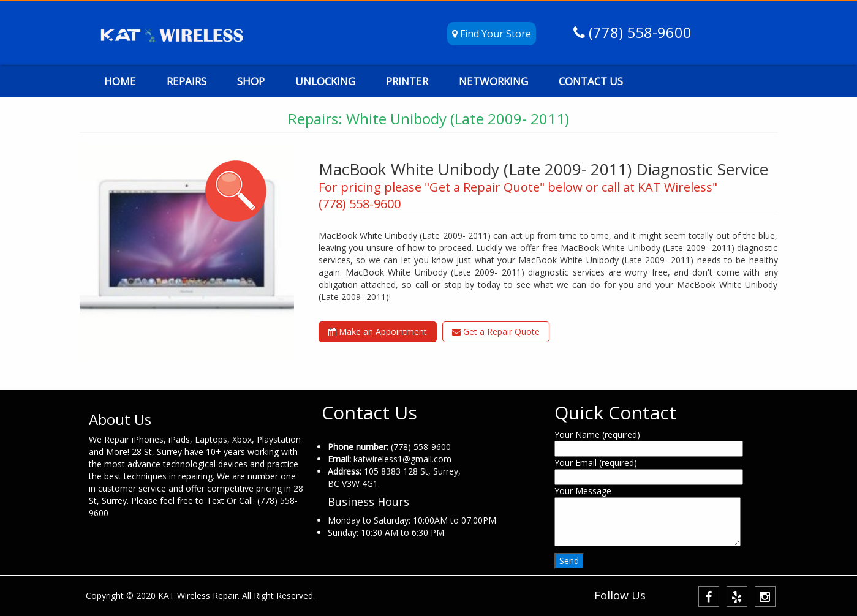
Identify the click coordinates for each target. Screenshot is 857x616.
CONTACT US (591, 81)
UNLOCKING (325, 81)
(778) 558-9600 (638, 32)
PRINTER (407, 81)
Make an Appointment (378, 332)
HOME (120, 81)
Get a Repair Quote (496, 332)
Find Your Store (492, 34)
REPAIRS (187, 81)
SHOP (251, 81)
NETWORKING (493, 81)
